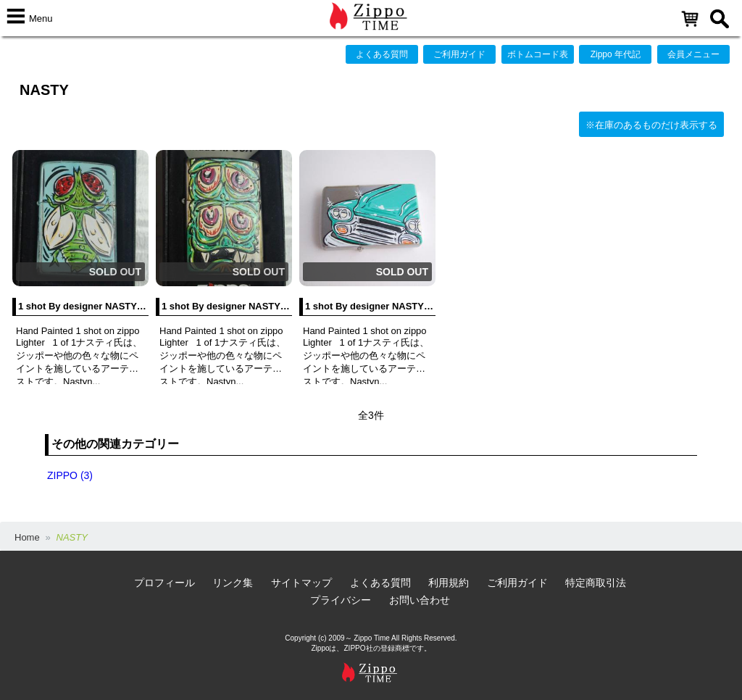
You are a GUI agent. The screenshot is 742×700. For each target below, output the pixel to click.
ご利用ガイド (459, 54)
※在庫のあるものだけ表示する (651, 125)
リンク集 (233, 583)
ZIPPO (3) (70, 475)
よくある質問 (382, 54)
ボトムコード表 (538, 54)
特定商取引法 (596, 583)
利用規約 (449, 583)
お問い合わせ (420, 600)
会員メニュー (693, 54)
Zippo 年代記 (616, 54)
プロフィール (164, 583)
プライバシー (341, 600)
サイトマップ (301, 583)
